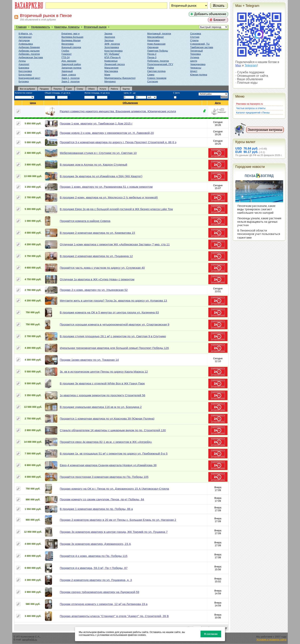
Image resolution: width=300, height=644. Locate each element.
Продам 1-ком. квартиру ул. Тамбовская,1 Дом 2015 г (96, 123)
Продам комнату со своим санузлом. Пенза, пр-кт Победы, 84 (102, 499)
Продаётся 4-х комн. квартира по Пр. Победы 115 (94, 556)
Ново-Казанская (156, 44)
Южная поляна (199, 75)
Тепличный (196, 51)
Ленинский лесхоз (115, 64)
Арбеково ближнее (29, 47)
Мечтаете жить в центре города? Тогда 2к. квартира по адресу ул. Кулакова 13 (113, 301)
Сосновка (196, 34)
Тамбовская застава (202, 47)
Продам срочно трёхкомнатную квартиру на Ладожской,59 (99, 592)
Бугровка (24, 81)
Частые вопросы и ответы (251, 108)
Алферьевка (26, 44)
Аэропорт (24, 64)
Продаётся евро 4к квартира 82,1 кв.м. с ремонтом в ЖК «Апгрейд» (106, 442)
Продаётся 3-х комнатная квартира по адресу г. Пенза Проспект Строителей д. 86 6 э (118, 142)
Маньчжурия (111, 68)
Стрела (194, 40)
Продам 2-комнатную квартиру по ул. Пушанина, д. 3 (96, 580)
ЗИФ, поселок (112, 44)
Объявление (130, 103)
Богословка (25, 75)
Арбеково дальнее (29, 51)
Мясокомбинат (156, 37)
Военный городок (71, 47)
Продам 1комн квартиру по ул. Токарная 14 (89, 360)
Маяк (107, 75)
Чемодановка (198, 64)
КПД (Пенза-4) (112, 57)
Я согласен (211, 634)
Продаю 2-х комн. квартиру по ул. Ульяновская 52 (94, 290)
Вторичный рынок (95, 27)
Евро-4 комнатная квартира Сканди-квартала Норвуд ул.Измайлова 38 (108, 465)
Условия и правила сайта (271, 640)
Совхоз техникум (157, 78)
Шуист (194, 71)
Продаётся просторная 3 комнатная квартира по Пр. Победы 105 (104, 477)
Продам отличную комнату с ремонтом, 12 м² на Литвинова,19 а (104, 604)
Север (151, 75)
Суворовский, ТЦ (200, 44)
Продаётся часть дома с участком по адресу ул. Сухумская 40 (102, 268)
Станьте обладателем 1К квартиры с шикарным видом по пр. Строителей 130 (113, 430)
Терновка (195, 54)
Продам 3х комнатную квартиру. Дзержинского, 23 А (95, 544)
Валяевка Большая (72, 37)
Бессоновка (25, 71)
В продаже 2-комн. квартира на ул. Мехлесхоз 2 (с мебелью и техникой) (109, 197)
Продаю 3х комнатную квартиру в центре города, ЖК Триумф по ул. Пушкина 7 (114, 532)
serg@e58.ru (30, 640)
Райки (151, 68)
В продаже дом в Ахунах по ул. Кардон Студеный (93, 165)
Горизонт (66, 54)
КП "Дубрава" (112, 54)
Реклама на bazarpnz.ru (249, 104)
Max (238, 65)
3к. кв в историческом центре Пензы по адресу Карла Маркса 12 (104, 372)
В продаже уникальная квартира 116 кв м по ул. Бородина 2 (101, 407)
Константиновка (113, 51)
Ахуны (22, 61)
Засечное (110, 37)
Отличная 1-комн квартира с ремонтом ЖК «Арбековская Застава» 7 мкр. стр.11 (115, 244)
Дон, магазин (69, 61)
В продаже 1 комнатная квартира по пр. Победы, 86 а (96, 509)
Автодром (24, 40)
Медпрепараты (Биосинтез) (120, 78)
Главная (21, 27)
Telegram (251, 65)
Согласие (153, 81)
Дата (218, 103)
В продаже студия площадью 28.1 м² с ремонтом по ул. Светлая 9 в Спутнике (113, 336)
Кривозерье (111, 61)
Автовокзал (25, 37)
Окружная (153, 47)
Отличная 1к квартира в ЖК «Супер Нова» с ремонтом (97, 279)
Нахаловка (153, 40)
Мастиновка (111, 71)
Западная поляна (71, 68)
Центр (194, 61)
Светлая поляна (157, 71)
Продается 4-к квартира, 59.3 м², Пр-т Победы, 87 (94, 568)
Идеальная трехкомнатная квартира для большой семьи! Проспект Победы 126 (114, 348)
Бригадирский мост (29, 78)
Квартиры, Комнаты (67, 27)
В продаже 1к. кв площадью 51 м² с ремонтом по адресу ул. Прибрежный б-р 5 (114, 453)
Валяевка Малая (71, 40)
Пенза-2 (152, 54)
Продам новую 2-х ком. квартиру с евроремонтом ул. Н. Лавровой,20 (107, 133)
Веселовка (67, 44)
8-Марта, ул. (26, 34)
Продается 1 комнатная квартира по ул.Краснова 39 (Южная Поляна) (107, 419)
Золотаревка (112, 47)
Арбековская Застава (31, 57)
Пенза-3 (152, 57)
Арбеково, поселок (29, 54)
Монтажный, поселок (159, 34)
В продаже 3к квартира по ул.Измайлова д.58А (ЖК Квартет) (101, 176)
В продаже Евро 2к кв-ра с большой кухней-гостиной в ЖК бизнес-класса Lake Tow (116, 209)
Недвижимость (40, 27)
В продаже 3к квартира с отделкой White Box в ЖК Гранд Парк (102, 383)
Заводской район (71, 64)
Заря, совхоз (69, 75)
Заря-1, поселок (71, 78)
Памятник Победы (158, 51)
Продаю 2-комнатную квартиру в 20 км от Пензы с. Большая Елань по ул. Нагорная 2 (118, 520)
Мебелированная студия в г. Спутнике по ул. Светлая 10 (98, 153)
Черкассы (196, 68)
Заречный (67, 71)
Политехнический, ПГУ (160, 64)
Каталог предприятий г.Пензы (253, 113)
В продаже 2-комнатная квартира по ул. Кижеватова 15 (97, 233)
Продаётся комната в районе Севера (85, 221)
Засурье (109, 40)
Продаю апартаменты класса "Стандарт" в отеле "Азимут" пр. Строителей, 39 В (114, 616)
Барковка (24, 68)
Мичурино (110, 81)
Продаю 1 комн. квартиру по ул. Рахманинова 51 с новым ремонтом (106, 187)
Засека (108, 34)
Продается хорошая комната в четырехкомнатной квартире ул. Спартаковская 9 (115, 324)
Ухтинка (195, 57)
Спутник (195, 37)
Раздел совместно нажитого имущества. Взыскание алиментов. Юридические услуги (118, 111)
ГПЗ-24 (65, 57)
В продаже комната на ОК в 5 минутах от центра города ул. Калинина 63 (109, 312)
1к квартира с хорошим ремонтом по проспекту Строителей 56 (102, 395)
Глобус (65, 51)
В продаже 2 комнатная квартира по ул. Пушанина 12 (96, 256)
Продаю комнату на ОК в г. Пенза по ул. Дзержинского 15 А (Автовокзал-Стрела (114, 489)
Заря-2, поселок (71, 81)
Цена (33, 103)
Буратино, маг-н (71, 34)
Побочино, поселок (158, 61)
